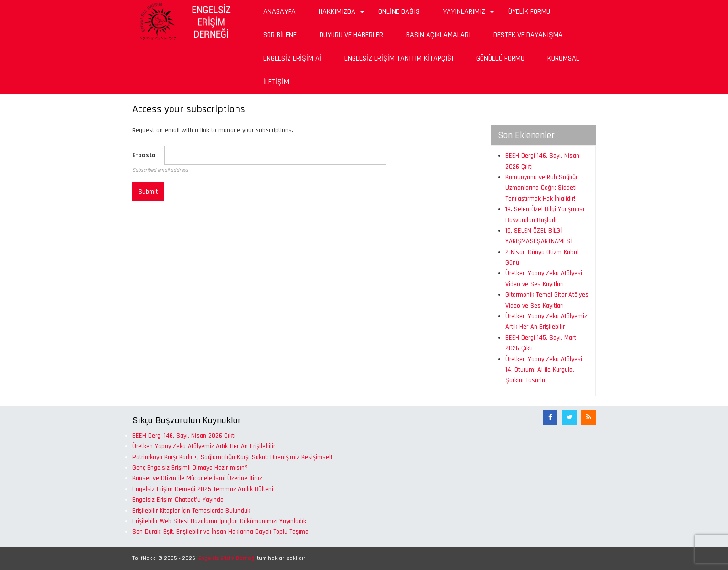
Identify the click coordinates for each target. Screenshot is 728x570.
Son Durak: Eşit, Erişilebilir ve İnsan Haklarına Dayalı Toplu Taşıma (220, 532)
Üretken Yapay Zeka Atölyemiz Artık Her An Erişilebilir (204, 446)
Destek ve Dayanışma (528, 35)
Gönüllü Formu (500, 59)
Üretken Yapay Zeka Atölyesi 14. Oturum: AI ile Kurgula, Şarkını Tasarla (544, 370)
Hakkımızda (343, 15)
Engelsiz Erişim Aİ (292, 59)
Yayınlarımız (470, 15)
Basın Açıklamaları (438, 35)
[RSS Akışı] (589, 418)
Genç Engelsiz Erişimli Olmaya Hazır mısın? (190, 468)
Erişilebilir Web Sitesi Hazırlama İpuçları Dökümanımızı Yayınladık (219, 521)
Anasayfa (279, 12)
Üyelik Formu (529, 12)
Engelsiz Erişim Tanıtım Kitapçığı (399, 59)
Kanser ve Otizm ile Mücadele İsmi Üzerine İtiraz (197, 478)
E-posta (144, 155)
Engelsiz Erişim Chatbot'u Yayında (178, 500)
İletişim (276, 82)
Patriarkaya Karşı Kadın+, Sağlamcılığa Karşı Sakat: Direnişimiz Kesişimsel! (232, 457)
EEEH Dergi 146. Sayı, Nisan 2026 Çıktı (184, 436)
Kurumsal (563, 59)
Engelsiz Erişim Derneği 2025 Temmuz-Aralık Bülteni (203, 489)
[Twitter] (569, 418)
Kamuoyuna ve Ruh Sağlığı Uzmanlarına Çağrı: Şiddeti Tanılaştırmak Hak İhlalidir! (541, 188)
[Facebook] (550, 418)
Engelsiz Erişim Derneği (227, 558)
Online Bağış (399, 12)
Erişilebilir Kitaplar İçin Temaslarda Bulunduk (191, 511)
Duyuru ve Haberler (351, 35)
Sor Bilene (280, 35)
